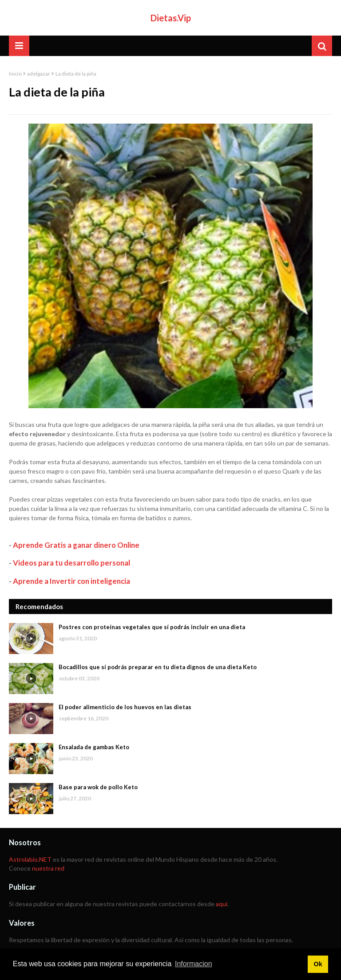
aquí (222, 904)
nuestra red (48, 868)
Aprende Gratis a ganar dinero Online (76, 545)
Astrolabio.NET (30, 859)
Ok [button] (318, 964)
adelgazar (39, 74)
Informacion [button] (194, 964)
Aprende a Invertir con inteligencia (71, 581)
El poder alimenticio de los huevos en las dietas (125, 707)
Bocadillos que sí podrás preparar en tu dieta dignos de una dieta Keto (158, 667)
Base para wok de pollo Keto (98, 787)
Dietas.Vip (171, 18)
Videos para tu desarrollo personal (71, 563)
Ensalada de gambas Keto (94, 747)
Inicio (15, 74)
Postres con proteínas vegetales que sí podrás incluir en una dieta (152, 627)
